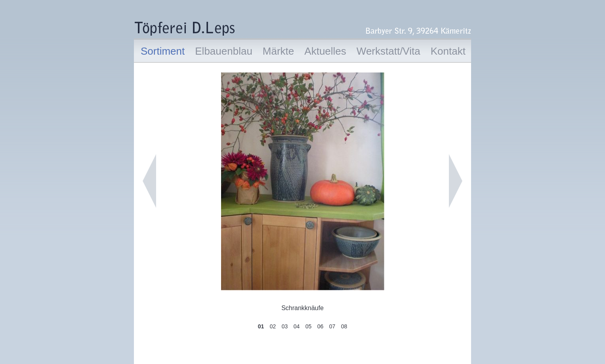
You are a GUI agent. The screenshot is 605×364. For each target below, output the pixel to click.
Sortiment (163, 51)
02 (273, 326)
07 (332, 326)
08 (344, 326)
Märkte (278, 51)
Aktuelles (325, 51)
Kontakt (448, 51)
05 (309, 326)
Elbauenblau (224, 51)
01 (261, 326)
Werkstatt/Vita (388, 51)
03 (285, 326)
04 (297, 326)
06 (321, 326)
